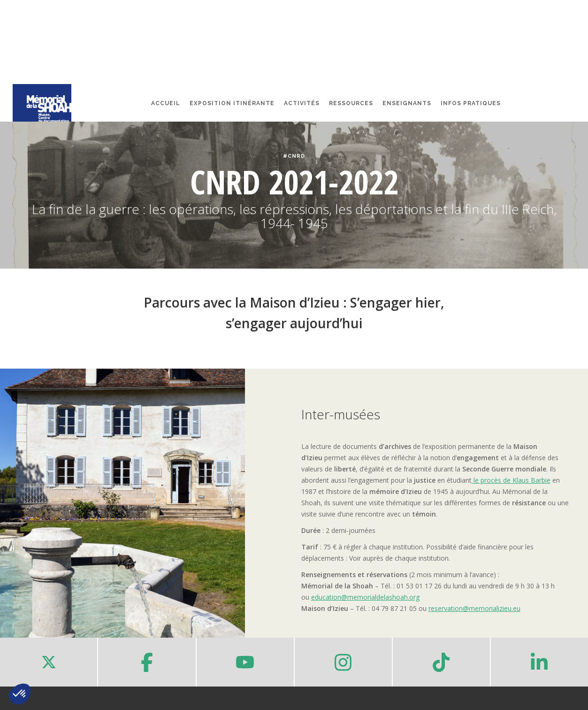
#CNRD (294, 156)
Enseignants (407, 103)
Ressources (351, 103)
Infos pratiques (471, 103)
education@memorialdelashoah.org (365, 597)
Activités (302, 103)
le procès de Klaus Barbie (511, 480)
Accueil (166, 103)
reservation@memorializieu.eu (474, 608)
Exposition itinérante (232, 103)
